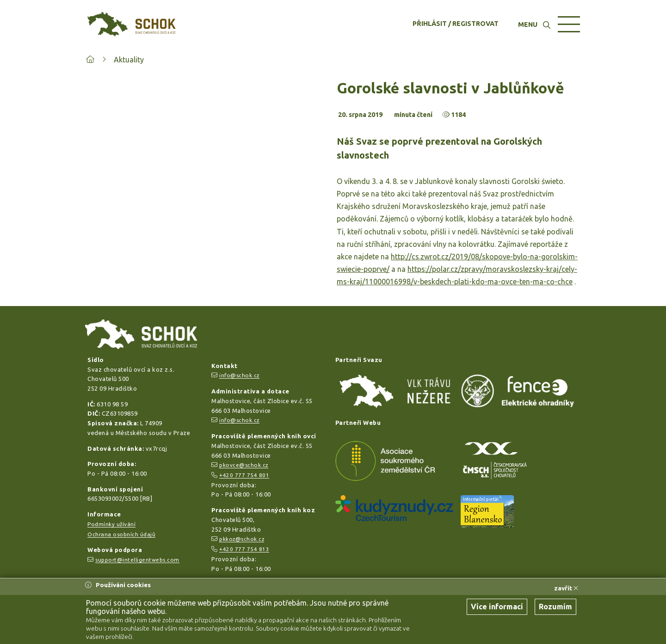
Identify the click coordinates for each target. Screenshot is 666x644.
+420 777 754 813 (244, 549)
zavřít (566, 588)
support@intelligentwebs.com (137, 560)
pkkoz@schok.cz (242, 539)
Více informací (497, 607)
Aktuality (129, 60)
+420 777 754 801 (244, 475)
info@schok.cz (239, 375)
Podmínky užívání (111, 524)
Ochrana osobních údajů (121, 534)
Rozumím (555, 607)
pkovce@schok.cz (244, 465)
